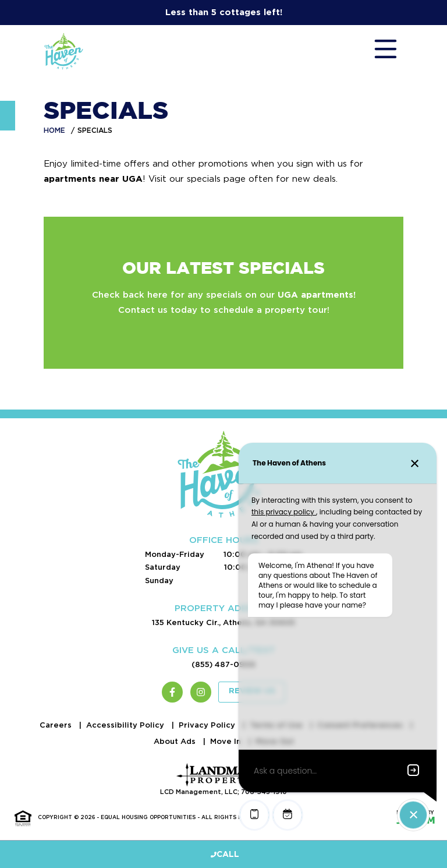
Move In (227, 741)
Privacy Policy (208, 725)
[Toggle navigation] (374, 51)
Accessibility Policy (126, 725)
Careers (57, 725)
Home (54, 130)
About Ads (176, 741)
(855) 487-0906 (223, 664)
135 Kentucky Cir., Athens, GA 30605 (223, 622)
